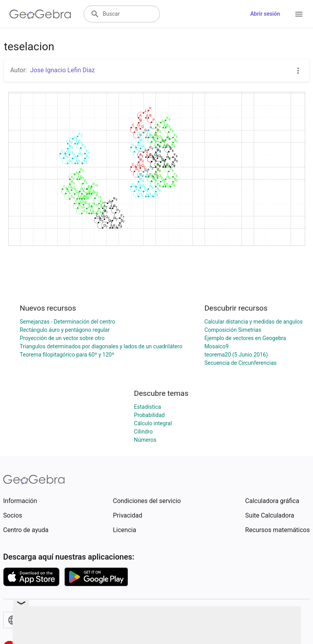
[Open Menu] (299, 14)
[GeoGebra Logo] (40, 14)
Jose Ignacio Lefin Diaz (63, 70)
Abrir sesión (265, 14)
